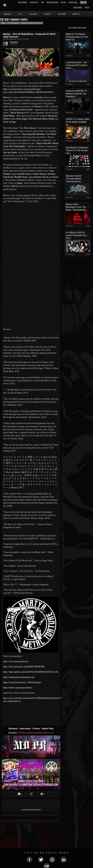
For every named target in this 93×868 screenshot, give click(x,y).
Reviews (13, 729)
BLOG (63, 2)
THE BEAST (14, 42)
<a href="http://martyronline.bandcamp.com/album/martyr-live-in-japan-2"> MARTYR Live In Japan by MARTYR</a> (31, 712)
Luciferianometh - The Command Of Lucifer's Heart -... (77, 65)
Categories (15, 20)
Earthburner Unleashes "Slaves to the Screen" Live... (77, 150)
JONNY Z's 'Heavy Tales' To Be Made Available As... (78, 122)
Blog (7, 20)
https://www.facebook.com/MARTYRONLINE (24, 667)
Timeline (7, 14)
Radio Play (48, 729)
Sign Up (83, 3)
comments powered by (31, 810)
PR (43, 2)
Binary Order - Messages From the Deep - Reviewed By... (77, 207)
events (47, 14)
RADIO (72, 2)
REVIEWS (23, 2)
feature (24, 20)
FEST (87, 8)
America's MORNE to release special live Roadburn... (76, 94)
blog (20, 14)
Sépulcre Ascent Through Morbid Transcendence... (74, 179)
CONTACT (34, 2)
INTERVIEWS (52, 2)
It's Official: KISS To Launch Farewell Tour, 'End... (76, 235)
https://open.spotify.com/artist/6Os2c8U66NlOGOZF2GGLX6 (31, 672)
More (76, 14)
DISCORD (78, 8)
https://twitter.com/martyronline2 (18, 688)
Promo (37, 729)
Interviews (25, 729)
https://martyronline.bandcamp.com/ (19, 677)
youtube (62, 14)
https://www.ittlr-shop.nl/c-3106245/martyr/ (22, 682)
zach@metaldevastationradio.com (36, 733)
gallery (33, 14)
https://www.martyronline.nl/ (16, 661)
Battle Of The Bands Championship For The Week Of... (77, 37)
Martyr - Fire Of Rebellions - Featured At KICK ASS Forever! (22, 23)
